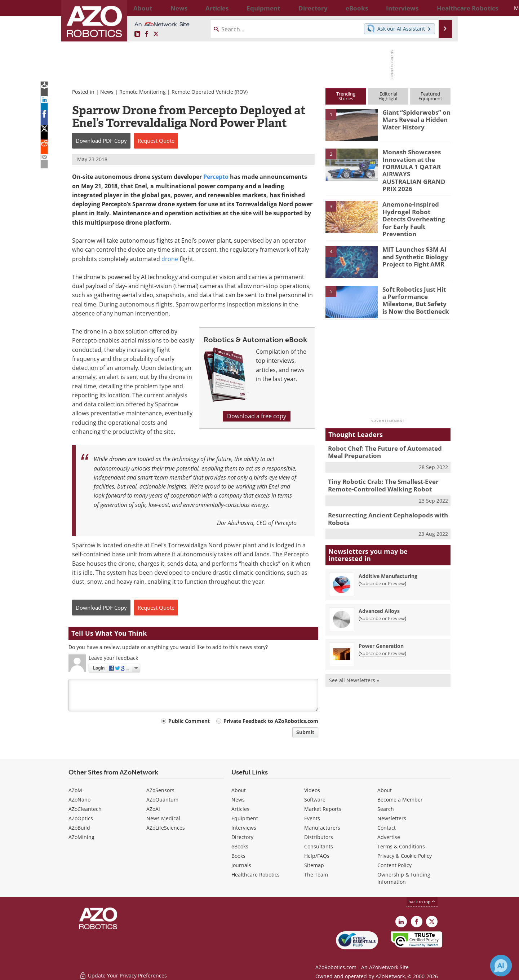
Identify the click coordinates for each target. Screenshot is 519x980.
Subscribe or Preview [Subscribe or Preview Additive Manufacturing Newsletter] (382, 561)
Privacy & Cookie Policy (405, 856)
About (239, 790)
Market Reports (323, 809)
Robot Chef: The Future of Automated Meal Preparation (387, 434)
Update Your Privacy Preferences (123, 971)
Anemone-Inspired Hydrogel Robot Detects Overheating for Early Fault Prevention (415, 202)
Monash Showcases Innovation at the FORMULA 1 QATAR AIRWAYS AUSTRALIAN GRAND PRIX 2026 (412, 165)
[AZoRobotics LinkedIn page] (137, 34)
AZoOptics (81, 818)
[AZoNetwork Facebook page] (147, 34)
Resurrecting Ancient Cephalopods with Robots (382, 498)
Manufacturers (322, 828)
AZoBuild (79, 828)
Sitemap (314, 865)
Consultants (319, 846)
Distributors (319, 837)
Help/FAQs (317, 856)
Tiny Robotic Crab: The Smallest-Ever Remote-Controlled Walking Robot (378, 466)
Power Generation (381, 624)
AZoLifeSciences (166, 828)
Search (386, 809)
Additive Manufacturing (388, 554)
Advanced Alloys (379, 589)
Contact (387, 828)
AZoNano (79, 800)
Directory (242, 837)
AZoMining (81, 837)
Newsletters (392, 818)
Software (315, 800)
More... (443, 8)
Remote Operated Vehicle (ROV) (210, 92)
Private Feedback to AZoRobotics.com (271, 721)
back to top (422, 902)
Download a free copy (257, 416)
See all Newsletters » (354, 658)
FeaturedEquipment (430, 96)
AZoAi (153, 809)
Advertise (389, 837)
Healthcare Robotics (256, 875)
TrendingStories (346, 96)
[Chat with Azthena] (501, 966)
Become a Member (400, 800)
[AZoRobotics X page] (156, 34)
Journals (241, 865)
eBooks (240, 846)
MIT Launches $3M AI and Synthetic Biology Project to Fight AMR (412, 239)
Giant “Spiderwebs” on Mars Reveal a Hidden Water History (413, 119)
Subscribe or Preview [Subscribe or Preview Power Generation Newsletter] (382, 631)
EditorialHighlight (388, 96)
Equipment (245, 818)
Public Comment (189, 721)
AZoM (75, 790)
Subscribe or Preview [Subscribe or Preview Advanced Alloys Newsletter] (382, 596)
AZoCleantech (85, 809)
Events (312, 818)
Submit (305, 732)
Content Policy (394, 865)
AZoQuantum (162, 800)
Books (238, 856)
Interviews (244, 828)
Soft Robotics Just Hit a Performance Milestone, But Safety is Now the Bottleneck (415, 282)
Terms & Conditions (401, 846)
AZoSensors (160, 790)
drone (170, 259)
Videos (312, 790)
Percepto (216, 177)
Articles (240, 809)
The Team (316, 875)
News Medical (163, 818)
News (107, 92)
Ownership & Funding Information (404, 878)
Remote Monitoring (143, 92)
